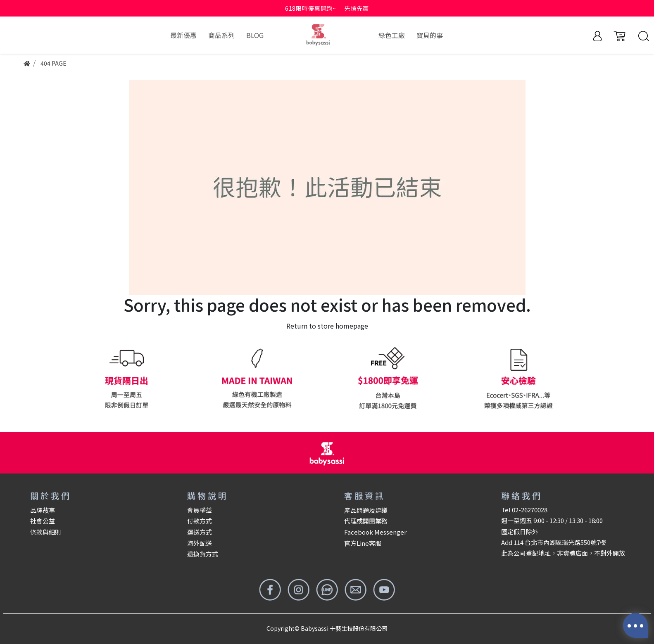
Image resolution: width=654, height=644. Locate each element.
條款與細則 (46, 532)
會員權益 (200, 510)
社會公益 (43, 521)
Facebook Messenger (375, 532)
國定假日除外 (520, 532)
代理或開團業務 (366, 521)
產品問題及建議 (366, 510)
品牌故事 (43, 510)
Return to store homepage (327, 326)
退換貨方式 (203, 554)
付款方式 (200, 521)
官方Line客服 (363, 543)
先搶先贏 (357, 8)
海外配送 (200, 543)
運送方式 (200, 532)
